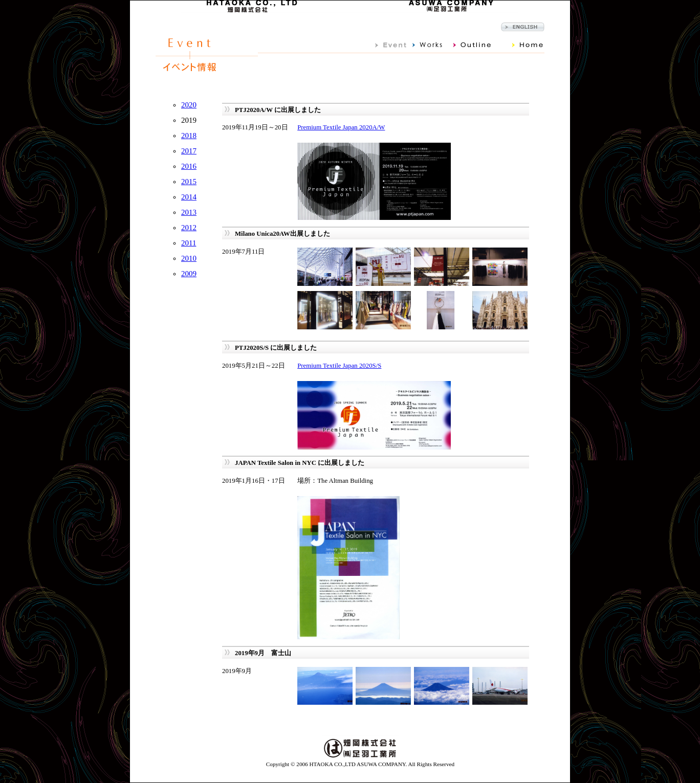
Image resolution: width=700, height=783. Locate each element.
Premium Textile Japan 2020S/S (339, 366)
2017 (189, 151)
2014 (189, 197)
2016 (189, 166)
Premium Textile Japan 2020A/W (341, 127)
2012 (189, 228)
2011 (189, 243)
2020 (189, 105)
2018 (189, 136)
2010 (189, 258)
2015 (189, 182)
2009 (189, 274)
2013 (189, 212)
